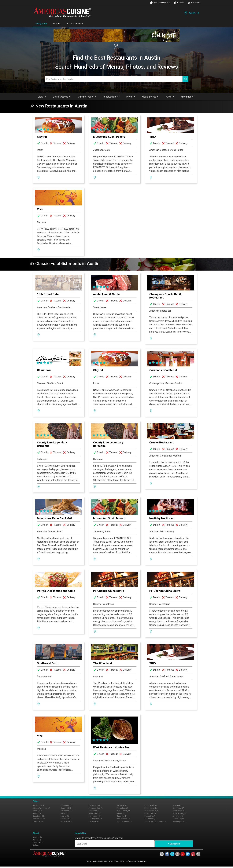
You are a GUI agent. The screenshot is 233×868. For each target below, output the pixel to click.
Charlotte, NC (38, 821)
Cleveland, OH (66, 808)
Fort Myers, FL (66, 819)
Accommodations (75, 23)
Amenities (188, 97)
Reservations (111, 97)
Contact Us (194, 3)
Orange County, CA (124, 821)
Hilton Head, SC (95, 813)
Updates (36, 845)
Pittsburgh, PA (150, 813)
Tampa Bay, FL (178, 819)
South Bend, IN (179, 811)
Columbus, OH (66, 811)
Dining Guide (41, 23)
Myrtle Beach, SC (123, 811)
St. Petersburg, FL (180, 813)
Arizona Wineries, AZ (41, 808)
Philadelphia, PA (151, 808)
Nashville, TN (122, 816)
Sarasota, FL (178, 805)
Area (170, 97)
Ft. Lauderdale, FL (96, 808)
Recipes (57, 23)
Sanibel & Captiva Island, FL (156, 821)
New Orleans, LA (123, 819)
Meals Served (151, 97)
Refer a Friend (38, 843)
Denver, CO (65, 816)
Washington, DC (179, 821)
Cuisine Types (87, 97)
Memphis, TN (122, 805)
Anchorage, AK (39, 805)
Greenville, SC (94, 811)
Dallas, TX (65, 813)
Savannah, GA (178, 808)
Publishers (37, 840)
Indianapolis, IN (95, 816)
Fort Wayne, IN (66, 821)
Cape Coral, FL (38, 816)
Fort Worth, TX (94, 805)
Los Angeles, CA (95, 819)
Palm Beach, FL (151, 805)
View (42, 97)
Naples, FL (121, 813)
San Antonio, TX (151, 819)
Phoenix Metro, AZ (152, 811)
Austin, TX (191, 13)
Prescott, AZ (150, 816)
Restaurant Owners (160, 3)
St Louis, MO (178, 816)
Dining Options (62, 97)
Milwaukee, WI (122, 808)
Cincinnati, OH (66, 805)
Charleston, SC (39, 819)
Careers (179, 3)
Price (131, 97)
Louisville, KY (94, 821)
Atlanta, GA (37, 811)
